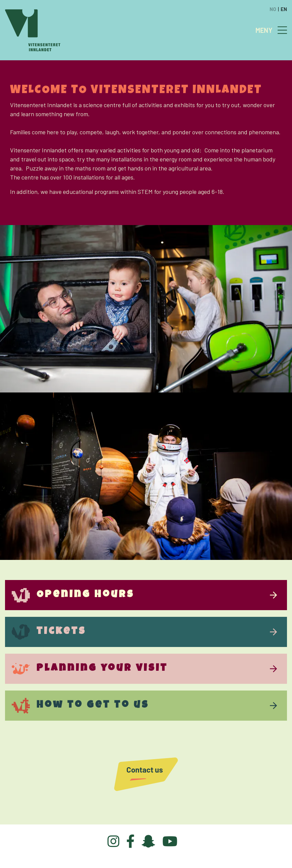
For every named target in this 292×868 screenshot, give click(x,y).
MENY (264, 30)
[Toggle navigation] (282, 30)
